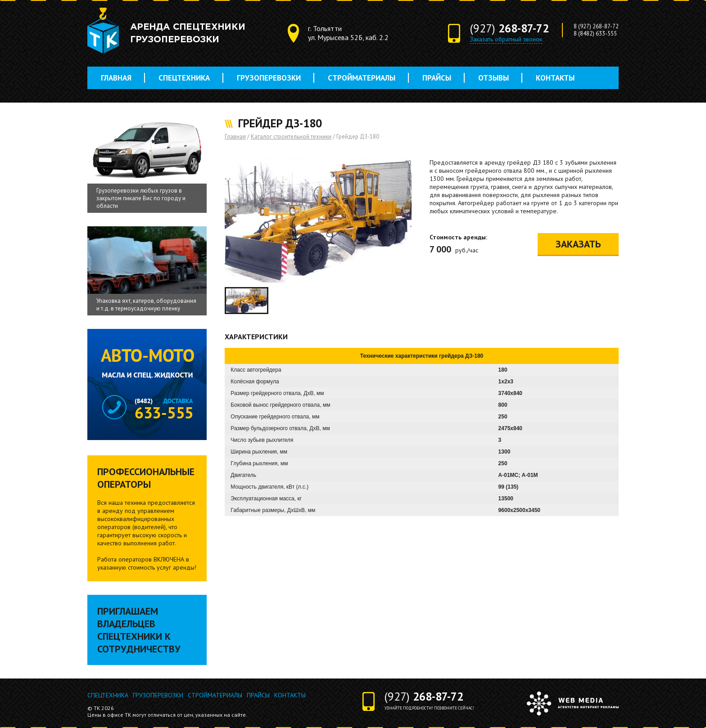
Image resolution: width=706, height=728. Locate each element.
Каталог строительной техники (291, 137)
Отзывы (493, 78)
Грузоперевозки (269, 78)
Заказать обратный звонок (506, 39)
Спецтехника (184, 78)
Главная (116, 78)
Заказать (578, 244)
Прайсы (437, 78)
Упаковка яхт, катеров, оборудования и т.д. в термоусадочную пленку (146, 305)
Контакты (555, 78)
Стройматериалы (362, 78)
